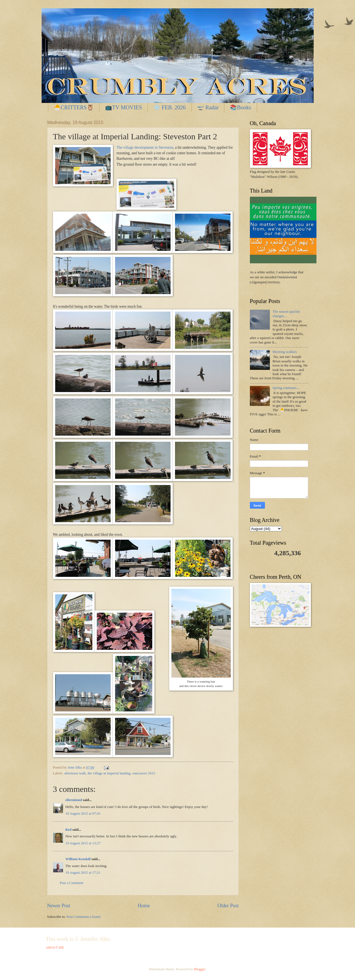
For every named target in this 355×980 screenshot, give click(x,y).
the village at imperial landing (109, 773)
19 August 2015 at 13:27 (83, 843)
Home (144, 906)
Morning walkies (285, 352)
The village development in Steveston (145, 147)
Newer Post (59, 906)
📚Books (240, 107)
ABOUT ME (55, 948)
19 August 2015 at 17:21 (83, 873)
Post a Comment (72, 883)
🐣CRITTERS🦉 (74, 107)
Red (69, 830)
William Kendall (78, 859)
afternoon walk (75, 773)
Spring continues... (286, 388)
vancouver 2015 (144, 773)
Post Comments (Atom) (83, 917)
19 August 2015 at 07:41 (83, 814)
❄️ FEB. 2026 (170, 107)
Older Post (228, 906)
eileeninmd (74, 800)
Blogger (200, 969)
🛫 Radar (208, 107)
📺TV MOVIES (124, 107)
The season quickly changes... (286, 314)
